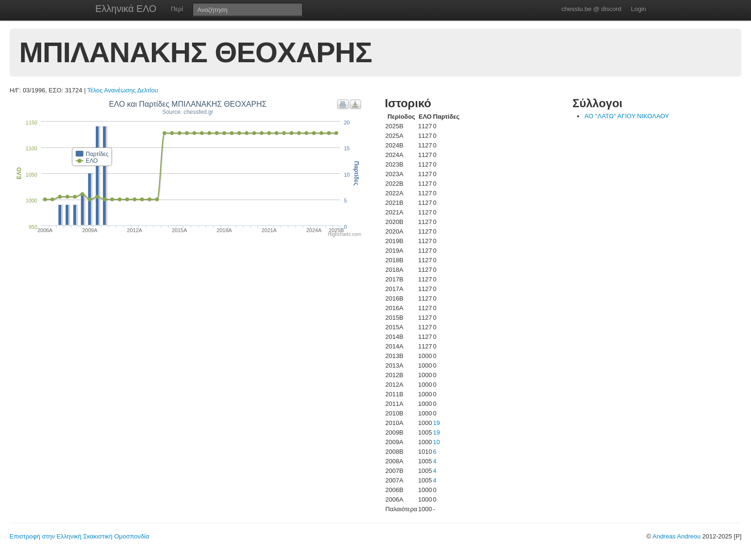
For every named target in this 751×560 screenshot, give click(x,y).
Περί (177, 9)
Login (638, 9)
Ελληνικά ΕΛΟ (126, 9)
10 (436, 442)
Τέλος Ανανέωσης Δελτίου (123, 90)
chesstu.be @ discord (591, 9)
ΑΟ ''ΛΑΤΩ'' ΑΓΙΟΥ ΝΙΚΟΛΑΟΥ (627, 116)
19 (436, 423)
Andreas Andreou (676, 536)
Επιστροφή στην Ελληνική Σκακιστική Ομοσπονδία (79, 536)
